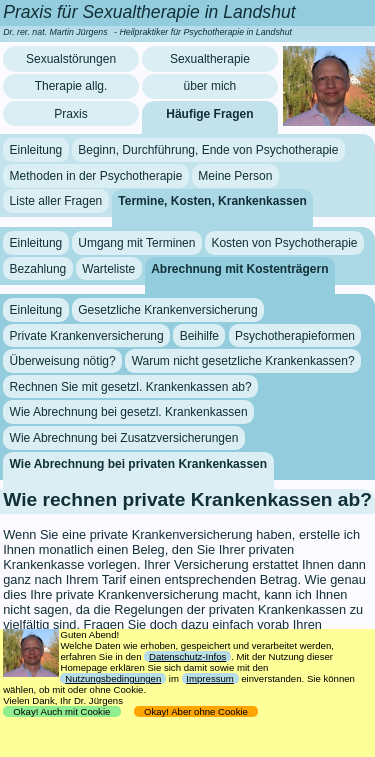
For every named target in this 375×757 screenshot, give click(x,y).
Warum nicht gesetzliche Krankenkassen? (243, 361)
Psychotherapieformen (295, 336)
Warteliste (108, 268)
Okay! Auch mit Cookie (62, 711)
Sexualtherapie (210, 59)
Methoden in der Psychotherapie (96, 176)
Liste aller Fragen (56, 201)
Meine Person (235, 176)
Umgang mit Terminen (136, 243)
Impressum (209, 678)
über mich (210, 86)
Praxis (70, 114)
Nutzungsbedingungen (113, 678)
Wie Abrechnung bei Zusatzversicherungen (124, 438)
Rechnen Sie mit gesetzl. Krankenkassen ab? (131, 387)
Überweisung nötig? (63, 361)
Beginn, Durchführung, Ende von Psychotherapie (208, 150)
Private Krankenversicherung (87, 336)
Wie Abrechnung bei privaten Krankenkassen (139, 463)
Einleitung (36, 150)
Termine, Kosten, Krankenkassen (212, 201)
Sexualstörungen (71, 59)
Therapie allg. (71, 86)
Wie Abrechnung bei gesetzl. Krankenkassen (129, 412)
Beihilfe (199, 336)
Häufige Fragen (209, 114)
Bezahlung (38, 268)
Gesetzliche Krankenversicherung (167, 310)
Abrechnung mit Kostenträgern (239, 268)
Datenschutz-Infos (187, 656)
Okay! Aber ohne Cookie (196, 711)
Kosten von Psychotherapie (284, 243)
